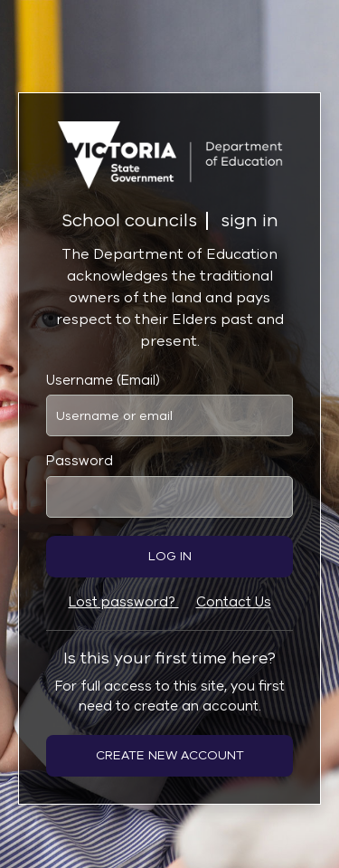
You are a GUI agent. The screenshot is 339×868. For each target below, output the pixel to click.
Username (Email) (103, 380)
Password (80, 461)
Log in (170, 556)
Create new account (170, 755)
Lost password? (124, 602)
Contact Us (234, 602)
